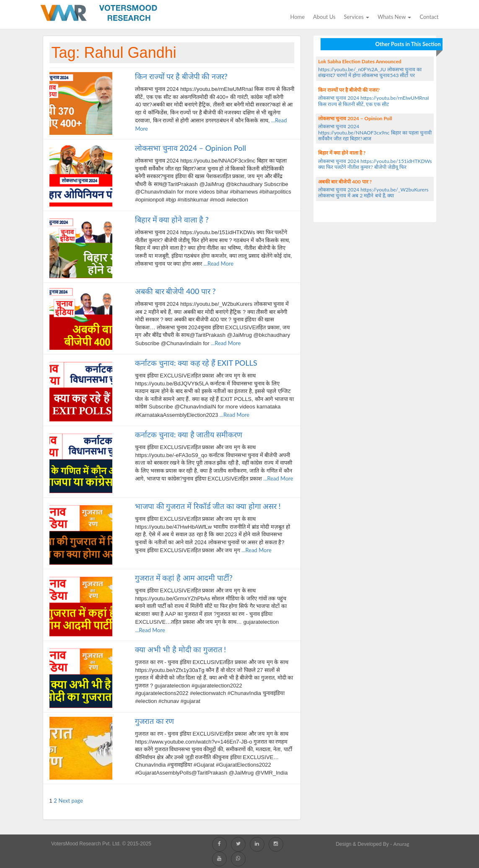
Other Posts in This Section (408, 44)
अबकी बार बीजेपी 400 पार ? (175, 291)
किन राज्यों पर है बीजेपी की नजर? (181, 76)
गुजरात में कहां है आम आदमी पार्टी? (184, 578)
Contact (429, 17)
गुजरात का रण (154, 721)
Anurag (401, 844)
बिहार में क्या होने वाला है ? (172, 220)
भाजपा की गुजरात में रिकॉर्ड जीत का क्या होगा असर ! (208, 506)
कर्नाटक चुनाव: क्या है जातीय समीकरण (188, 434)
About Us (324, 17)
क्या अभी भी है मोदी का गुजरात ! (180, 649)
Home (297, 17)
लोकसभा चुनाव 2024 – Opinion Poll (190, 148)
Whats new (394, 17)
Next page (71, 801)
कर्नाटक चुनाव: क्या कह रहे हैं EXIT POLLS (196, 363)
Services (357, 17)
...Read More (218, 263)
